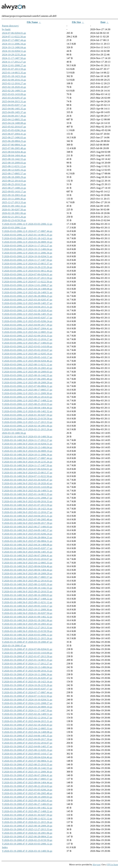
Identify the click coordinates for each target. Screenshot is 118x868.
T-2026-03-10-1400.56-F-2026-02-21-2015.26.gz (27, 638)
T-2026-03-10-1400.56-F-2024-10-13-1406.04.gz (27, 447)
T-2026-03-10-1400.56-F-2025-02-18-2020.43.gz (27, 483)
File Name (32, 22)
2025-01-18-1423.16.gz (14, 76)
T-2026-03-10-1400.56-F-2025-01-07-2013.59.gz (27, 505)
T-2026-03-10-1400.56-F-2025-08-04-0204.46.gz (27, 566)
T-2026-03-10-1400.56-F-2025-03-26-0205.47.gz (27, 480)
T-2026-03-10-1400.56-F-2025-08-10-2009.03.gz (27, 595)
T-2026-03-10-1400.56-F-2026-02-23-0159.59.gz (27, 631)
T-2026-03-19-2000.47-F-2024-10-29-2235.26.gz (27, 685)
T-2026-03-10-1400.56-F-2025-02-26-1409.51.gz (27, 491)
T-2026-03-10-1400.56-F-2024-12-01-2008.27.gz (27, 498)
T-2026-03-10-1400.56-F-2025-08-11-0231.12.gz (27, 602)
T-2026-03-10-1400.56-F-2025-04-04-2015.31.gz (27, 516)
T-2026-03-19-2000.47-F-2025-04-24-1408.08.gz (27, 732)
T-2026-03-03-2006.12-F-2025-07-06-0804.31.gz (27, 386)
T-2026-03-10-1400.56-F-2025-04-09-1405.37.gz (27, 530)
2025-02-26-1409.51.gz (14, 91)
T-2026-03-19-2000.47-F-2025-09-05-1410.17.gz (27, 754)
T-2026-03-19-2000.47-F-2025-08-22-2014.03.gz (27, 786)
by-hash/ (6, 29)
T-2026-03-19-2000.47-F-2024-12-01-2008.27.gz (27, 703)
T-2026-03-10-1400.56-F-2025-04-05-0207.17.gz (27, 548)
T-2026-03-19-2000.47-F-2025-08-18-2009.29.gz (27, 826)
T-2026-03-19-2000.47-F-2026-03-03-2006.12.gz (27, 844)
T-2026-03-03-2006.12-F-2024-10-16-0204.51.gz (27, 256)
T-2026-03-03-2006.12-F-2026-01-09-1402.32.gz (27, 411)
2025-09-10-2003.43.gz (14, 195)
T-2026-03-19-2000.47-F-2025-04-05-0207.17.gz (27, 689)
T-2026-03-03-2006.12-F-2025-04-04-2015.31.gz (27, 307)
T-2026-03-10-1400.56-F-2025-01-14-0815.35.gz (27, 494)
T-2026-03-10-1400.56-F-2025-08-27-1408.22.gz (27, 599)
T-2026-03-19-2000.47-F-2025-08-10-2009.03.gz (27, 797)
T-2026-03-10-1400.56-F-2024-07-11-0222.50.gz (27, 476)
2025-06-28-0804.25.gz (14, 141)
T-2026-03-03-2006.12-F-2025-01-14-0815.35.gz (27, 235)
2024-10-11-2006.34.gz (14, 44)
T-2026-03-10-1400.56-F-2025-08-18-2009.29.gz (27, 573)
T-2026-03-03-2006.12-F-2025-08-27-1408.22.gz (27, 401)
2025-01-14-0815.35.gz (14, 73)
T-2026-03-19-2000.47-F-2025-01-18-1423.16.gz (27, 682)
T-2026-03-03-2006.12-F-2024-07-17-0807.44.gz (27, 231)
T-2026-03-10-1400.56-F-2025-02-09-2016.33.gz (27, 501)
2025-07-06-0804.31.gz (14, 145)
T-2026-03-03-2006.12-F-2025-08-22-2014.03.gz (27, 397)
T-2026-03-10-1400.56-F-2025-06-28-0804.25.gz (27, 537)
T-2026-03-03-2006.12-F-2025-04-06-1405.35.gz (27, 314)
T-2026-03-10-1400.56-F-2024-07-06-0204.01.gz (27, 469)
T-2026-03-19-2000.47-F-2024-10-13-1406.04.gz (27, 667)
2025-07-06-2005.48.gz (14, 148)
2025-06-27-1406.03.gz (14, 137)
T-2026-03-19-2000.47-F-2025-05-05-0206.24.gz (27, 790)
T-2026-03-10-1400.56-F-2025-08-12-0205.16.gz (27, 584)
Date (103, 22)
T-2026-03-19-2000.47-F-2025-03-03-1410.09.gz (27, 653)
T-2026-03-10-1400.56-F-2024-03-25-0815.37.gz (27, 473)
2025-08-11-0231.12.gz (14, 166)
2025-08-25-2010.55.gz (14, 184)
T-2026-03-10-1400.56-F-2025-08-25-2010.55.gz (27, 592)
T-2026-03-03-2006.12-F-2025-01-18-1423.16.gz (27, 238)
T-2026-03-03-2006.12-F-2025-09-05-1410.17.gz (27, 357)
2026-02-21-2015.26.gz (14, 217)
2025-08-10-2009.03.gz (14, 163)
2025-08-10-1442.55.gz (14, 159)
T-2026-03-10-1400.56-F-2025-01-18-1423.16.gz (27, 509)
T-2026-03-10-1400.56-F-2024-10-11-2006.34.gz (27, 455)
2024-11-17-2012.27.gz (14, 62)
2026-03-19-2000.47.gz (14, 646)
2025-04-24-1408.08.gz (14, 123)
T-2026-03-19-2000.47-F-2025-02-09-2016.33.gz (27, 671)
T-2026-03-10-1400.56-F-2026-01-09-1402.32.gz (27, 617)
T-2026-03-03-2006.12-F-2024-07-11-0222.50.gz (27, 282)
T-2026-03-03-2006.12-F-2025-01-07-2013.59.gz (27, 278)
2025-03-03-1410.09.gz (14, 94)
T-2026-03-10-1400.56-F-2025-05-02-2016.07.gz (27, 559)
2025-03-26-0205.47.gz (14, 98)
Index (5, 847)
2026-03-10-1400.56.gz (14, 433)
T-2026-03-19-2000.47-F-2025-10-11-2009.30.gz (27, 772)
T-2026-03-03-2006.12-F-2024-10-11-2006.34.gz (27, 253)
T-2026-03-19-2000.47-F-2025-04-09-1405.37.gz (27, 746)
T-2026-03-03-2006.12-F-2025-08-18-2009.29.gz (27, 382)
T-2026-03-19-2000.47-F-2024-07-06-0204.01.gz (27, 649)
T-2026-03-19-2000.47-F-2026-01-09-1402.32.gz (27, 808)
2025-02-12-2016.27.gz (14, 83)
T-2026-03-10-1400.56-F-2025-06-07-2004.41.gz (27, 555)
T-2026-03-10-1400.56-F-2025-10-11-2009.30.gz (27, 610)
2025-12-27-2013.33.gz (14, 202)
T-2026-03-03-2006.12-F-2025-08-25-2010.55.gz (27, 404)
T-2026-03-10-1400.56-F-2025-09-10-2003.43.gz (27, 624)
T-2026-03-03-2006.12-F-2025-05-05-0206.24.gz (27, 321)
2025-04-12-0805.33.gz (14, 119)
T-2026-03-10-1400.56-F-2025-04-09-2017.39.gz (27, 523)
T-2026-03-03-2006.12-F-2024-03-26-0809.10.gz (27, 242)
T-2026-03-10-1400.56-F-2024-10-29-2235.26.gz (27, 462)
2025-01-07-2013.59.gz (14, 69)
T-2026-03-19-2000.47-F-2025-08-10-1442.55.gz (27, 768)
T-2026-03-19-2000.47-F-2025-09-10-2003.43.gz (27, 801)
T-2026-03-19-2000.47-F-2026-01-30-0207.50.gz (27, 815)
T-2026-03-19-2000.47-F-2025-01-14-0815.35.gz (27, 660)
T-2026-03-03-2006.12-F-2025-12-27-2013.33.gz (27, 422)
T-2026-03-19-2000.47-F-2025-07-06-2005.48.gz (27, 793)
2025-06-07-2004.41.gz (14, 134)
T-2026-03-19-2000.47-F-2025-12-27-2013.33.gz (27, 829)
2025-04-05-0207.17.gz (14, 105)
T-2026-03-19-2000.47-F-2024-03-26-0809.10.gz (27, 707)
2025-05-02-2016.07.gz (14, 127)
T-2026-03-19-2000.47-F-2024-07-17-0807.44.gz (27, 692)
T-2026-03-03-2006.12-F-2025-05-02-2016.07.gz (27, 350)
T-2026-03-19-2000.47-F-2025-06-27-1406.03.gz (27, 804)
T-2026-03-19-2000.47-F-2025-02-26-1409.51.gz (27, 714)
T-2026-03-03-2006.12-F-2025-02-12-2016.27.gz (27, 339)
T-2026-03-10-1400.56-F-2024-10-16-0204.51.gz (27, 444)
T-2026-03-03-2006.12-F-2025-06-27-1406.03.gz (27, 343)
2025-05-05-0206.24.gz (14, 130)
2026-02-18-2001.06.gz (14, 213)
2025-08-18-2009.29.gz (14, 177)
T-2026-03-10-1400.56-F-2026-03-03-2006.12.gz (27, 635)
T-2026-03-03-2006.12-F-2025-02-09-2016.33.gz (27, 336)
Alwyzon (96, 865)
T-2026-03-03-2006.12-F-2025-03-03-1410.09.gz (27, 346)
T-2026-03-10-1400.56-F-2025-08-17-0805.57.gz (27, 577)
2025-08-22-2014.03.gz (14, 181)
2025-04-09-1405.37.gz (14, 112)
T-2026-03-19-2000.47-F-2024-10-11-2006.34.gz (27, 674)
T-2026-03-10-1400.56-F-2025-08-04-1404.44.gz (27, 570)
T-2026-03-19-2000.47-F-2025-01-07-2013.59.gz (27, 656)
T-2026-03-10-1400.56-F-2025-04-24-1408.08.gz (27, 545)
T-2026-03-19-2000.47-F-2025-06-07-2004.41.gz (27, 775)
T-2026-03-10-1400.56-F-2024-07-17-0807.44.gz (27, 458)
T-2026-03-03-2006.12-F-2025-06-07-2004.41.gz (27, 328)
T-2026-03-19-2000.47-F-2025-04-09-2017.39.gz (27, 739)
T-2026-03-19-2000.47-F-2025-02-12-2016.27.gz (27, 718)
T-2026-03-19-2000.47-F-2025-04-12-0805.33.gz (27, 728)
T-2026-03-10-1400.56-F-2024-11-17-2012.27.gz (27, 440)
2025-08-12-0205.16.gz (14, 170)
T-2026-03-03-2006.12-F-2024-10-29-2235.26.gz (27, 267)
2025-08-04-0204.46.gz (14, 152)
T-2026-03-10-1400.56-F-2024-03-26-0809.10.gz (27, 451)
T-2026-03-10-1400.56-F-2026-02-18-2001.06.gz (27, 620)
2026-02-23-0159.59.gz (14, 220)
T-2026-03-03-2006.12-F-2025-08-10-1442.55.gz (27, 375)
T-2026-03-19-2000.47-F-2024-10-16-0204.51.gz (27, 700)
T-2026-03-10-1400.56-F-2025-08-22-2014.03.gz (27, 581)
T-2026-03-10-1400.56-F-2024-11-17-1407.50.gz (27, 465)
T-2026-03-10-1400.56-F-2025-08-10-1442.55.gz (27, 588)
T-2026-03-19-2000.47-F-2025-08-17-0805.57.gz (27, 779)
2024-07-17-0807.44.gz (14, 40)
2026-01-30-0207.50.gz (14, 210)
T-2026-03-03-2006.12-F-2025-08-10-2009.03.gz (27, 372)
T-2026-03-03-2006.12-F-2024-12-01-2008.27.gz (27, 285)
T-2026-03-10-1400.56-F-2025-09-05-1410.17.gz (27, 606)
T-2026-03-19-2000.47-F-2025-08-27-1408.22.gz (27, 811)
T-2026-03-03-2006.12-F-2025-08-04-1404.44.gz (27, 408)
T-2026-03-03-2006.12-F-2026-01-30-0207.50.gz (27, 415)
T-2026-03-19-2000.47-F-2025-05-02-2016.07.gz (27, 743)
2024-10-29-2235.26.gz (14, 55)
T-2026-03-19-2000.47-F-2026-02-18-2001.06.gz (27, 833)
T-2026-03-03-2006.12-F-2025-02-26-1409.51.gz (27, 292)
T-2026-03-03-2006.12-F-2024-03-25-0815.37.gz (27, 264)
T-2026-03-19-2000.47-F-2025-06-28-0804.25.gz (27, 837)
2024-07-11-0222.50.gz (14, 37)
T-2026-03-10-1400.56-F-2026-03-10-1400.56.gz (27, 437)
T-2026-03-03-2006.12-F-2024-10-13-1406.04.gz (27, 249)
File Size (76, 22)
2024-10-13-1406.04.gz (14, 47)
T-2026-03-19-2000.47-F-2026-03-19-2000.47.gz (27, 642)
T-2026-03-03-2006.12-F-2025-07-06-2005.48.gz (27, 379)
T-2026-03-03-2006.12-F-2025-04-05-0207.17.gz (27, 318)
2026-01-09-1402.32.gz (14, 206)
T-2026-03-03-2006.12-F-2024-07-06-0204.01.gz (27, 274)
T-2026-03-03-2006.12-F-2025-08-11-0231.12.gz (27, 364)
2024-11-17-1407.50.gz (14, 58)
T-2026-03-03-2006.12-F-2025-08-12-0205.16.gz (27, 354)
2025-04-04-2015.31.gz (14, 101)
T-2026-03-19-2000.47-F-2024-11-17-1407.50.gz (27, 710)
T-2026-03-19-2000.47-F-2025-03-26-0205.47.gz (27, 678)
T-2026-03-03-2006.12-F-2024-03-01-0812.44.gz (27, 271)
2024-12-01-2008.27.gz (14, 65)
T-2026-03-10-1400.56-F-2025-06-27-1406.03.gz (27, 527)
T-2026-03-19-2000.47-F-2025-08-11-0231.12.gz (27, 819)
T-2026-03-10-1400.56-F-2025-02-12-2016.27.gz (27, 512)
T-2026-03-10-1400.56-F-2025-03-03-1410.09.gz (27, 487)
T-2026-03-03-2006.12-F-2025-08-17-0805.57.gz (27, 390)
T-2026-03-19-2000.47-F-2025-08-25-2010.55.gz (27, 764)
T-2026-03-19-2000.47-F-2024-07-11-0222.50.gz (27, 696)
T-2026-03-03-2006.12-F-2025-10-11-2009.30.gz (27, 393)
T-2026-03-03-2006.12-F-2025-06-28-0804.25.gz (27, 296)
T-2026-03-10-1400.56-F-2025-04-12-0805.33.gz (27, 563)
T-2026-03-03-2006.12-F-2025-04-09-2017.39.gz (27, 325)
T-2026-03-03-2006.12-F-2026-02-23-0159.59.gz (27, 419)
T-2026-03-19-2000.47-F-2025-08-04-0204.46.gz (27, 757)
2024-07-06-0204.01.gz (14, 33)
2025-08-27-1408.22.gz (14, 188)
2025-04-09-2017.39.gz (14, 116)
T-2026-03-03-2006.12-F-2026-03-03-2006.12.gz (27, 224)
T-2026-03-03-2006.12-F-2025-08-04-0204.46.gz (27, 361)
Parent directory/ (10, 26)
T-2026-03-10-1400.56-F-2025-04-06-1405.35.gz (27, 552)
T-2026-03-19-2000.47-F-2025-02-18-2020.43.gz (27, 725)
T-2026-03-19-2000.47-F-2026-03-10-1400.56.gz (27, 851)
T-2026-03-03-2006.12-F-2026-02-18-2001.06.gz (27, 426)
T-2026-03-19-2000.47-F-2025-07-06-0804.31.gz (27, 761)
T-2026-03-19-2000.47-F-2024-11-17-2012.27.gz (27, 664)
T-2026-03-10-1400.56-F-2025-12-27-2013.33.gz (27, 628)
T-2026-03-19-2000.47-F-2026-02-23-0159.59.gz (27, 840)
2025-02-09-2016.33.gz (14, 80)
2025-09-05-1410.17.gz (14, 192)
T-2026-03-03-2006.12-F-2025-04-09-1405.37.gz (27, 303)
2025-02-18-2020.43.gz (14, 87)
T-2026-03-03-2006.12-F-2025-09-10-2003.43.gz (27, 368)
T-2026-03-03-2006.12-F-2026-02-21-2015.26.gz (27, 429)
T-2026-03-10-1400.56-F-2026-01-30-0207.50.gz (27, 613)
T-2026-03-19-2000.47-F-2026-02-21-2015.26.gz (27, 822)
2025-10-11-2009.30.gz (14, 199)
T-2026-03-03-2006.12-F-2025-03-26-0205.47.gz (27, 300)
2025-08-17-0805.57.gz (14, 173)
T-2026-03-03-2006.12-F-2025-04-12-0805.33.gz (27, 332)
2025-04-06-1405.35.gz (14, 109)
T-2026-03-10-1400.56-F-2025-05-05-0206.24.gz (27, 534)
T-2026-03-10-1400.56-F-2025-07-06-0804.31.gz (27, 541)
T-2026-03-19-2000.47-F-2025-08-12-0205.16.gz (27, 750)
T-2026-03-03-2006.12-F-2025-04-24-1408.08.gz (27, 289)
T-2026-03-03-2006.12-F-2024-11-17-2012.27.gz (27, 246)
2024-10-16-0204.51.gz (14, 51)
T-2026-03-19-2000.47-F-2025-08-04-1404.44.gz (27, 782)
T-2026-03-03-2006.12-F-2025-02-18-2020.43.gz (27, 310)
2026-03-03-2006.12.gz (14, 228)
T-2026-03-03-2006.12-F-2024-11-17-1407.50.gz (27, 260)
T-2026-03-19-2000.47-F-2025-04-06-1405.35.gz (27, 736)
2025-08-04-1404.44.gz (14, 155)
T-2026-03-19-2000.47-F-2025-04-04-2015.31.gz (27, 721)
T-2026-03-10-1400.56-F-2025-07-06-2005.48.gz (27, 519)
